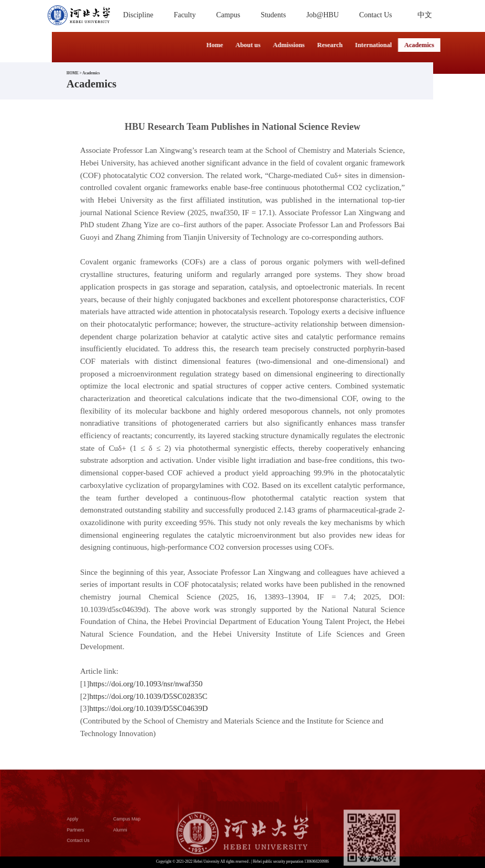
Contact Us (78, 847)
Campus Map (127, 825)
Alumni (120, 836)
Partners (76, 836)
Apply (73, 825)
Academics (91, 73)
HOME (73, 73)
